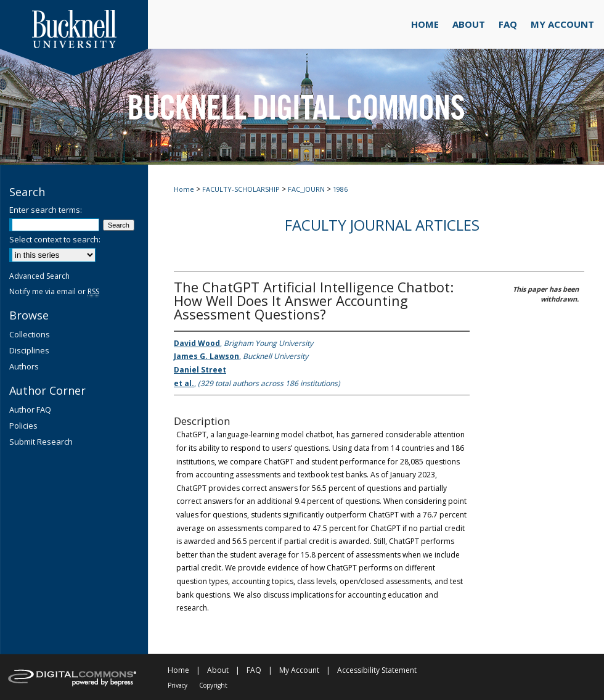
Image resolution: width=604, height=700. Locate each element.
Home (184, 189)
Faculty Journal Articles (382, 225)
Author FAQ (30, 410)
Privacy (178, 685)
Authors (24, 366)
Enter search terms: (46, 210)
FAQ (254, 670)
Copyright (213, 685)
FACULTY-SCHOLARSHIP (241, 189)
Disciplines (29, 350)
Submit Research (41, 442)
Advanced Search (39, 276)
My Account (299, 670)
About (218, 670)
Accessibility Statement (377, 670)
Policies (23, 426)
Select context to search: (55, 239)
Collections (30, 334)
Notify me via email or (54, 291)
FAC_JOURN (306, 189)
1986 (340, 189)
